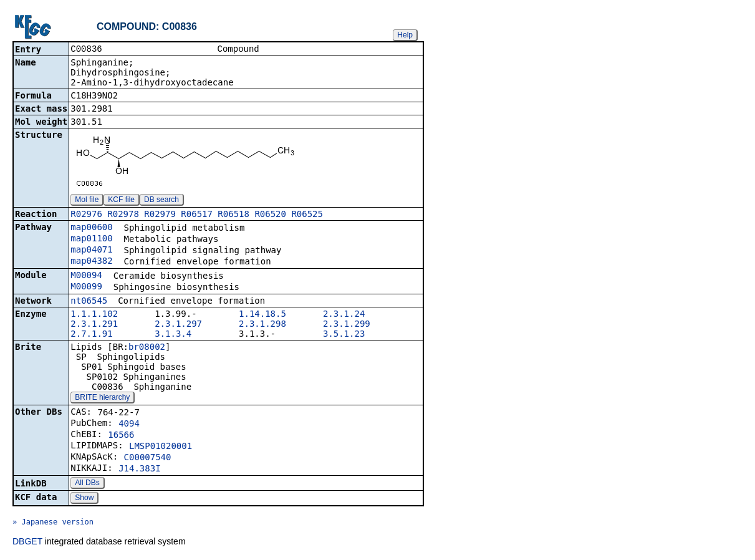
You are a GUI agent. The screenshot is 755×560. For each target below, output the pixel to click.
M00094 (86, 276)
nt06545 (89, 302)
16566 (121, 436)
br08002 (147, 348)
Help (405, 35)
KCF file (121, 201)
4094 (129, 425)
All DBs (87, 484)
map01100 (91, 239)
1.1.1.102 (94, 315)
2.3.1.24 (344, 315)
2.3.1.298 (262, 325)
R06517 (197, 215)
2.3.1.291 (94, 325)
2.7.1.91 (91, 335)
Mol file (87, 201)
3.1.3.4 (173, 335)
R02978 (123, 215)
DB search (161, 201)
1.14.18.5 (262, 315)
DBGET (27, 543)
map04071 (91, 251)
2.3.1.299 (347, 325)
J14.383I (139, 470)
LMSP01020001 (161, 447)
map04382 (91, 262)
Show (84, 499)
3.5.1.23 (344, 335)
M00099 (86, 287)
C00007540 (148, 458)
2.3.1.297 (178, 325)
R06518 (233, 215)
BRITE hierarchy (102, 398)
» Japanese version (53, 523)
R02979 (160, 215)
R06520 (270, 215)
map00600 (91, 228)
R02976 (86, 215)
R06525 (307, 215)
